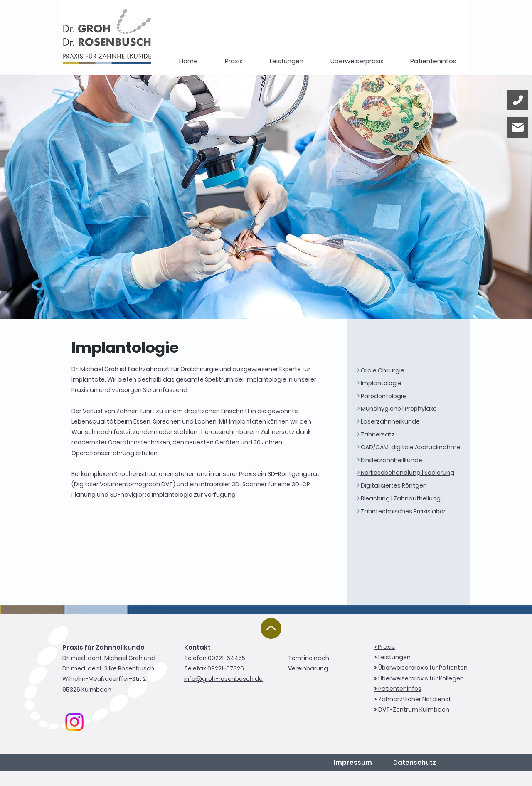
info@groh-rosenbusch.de (223, 679)
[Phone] (518, 100)
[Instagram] (74, 722)
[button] (286, 61)
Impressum (353, 763)
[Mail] (518, 127)
